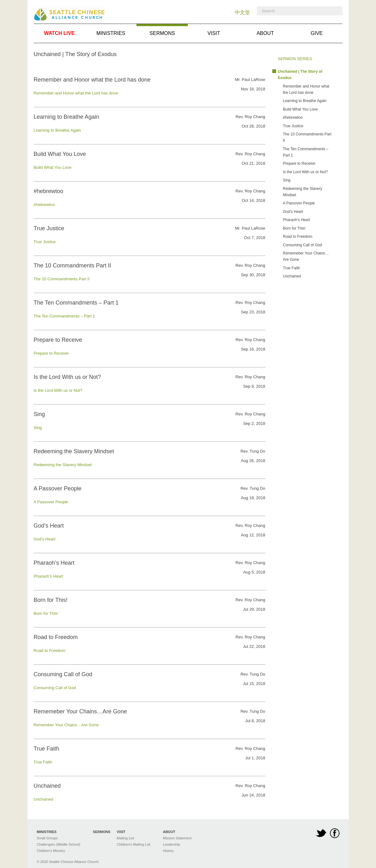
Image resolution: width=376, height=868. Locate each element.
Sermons (162, 30)
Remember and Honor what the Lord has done (76, 93)
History (168, 851)
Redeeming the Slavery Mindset (63, 465)
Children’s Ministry (51, 851)
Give (317, 33)
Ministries (111, 33)
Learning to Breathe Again (57, 130)
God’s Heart (45, 539)
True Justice (45, 242)
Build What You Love (53, 167)
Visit (214, 33)
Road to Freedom (50, 651)
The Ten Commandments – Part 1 (64, 316)
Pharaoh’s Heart (49, 576)
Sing (38, 428)
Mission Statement (177, 838)
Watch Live (59, 33)
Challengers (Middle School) (59, 844)
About (265, 33)
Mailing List (125, 838)
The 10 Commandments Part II (62, 279)
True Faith (43, 762)
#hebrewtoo (44, 205)
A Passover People (51, 502)
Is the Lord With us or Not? (58, 390)
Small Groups (47, 838)
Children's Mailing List (133, 844)
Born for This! (46, 613)
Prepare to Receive (51, 353)
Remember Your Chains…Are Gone (66, 725)
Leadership (171, 844)
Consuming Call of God (55, 688)
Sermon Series (295, 59)
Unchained (43, 799)
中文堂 (242, 12)
